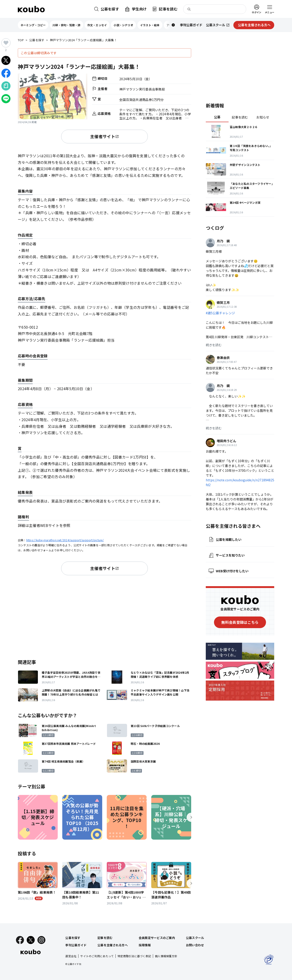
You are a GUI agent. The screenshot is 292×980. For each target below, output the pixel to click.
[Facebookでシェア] (6, 73)
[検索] (215, 9)
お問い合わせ (195, 945)
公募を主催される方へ (113, 945)
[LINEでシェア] (6, 99)
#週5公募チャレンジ (220, 313)
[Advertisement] (104, 616)
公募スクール (195, 938)
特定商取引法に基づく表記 (134, 956)
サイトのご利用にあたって (97, 956)
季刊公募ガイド (76, 945)
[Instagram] (41, 940)
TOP (21, 40)
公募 (217, 117)
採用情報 (145, 945)
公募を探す (37, 40)
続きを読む (214, 345)
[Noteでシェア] (6, 86)
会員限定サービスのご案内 (157, 938)
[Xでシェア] (6, 60)
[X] (31, 940)
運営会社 (71, 956)
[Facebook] (20, 940)
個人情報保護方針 (166, 956)
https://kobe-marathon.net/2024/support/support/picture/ (65, 540)
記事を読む (240, 117)
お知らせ (263, 117)
